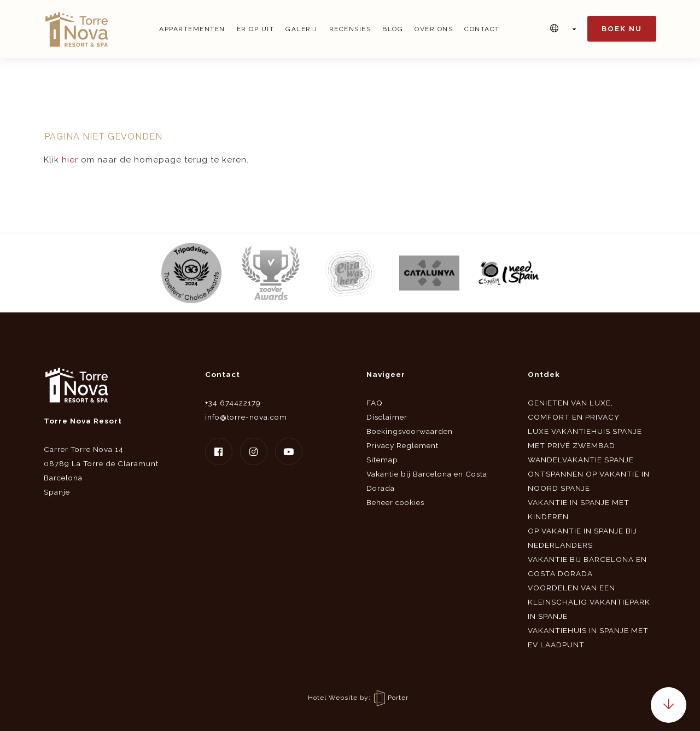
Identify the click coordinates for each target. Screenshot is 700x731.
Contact (482, 29)
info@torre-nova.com (246, 417)
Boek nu (622, 29)
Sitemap (382, 460)
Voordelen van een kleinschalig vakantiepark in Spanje (589, 602)
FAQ (375, 403)
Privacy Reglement (402, 445)
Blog (393, 29)
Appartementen (192, 29)
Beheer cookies (395, 502)
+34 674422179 (233, 403)
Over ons (434, 29)
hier (70, 160)
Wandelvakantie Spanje (581, 460)
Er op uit (256, 29)
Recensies (350, 29)
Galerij (302, 29)
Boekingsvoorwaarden (410, 431)
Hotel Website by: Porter (358, 698)
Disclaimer (387, 417)
